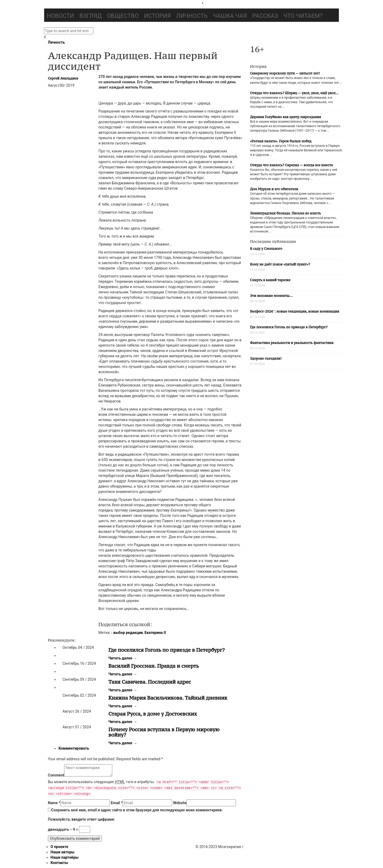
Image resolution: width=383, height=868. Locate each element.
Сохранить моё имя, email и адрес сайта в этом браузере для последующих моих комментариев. (137, 810)
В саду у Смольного (266, 249)
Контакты (59, 863)
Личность (192, 16)
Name (54, 803)
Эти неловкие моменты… (271, 296)
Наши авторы (63, 852)
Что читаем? (303, 16)
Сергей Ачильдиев (63, 78)
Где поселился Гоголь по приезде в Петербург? (167, 650)
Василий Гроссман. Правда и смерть (154, 666)
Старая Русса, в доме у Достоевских (153, 714)
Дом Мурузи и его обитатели (274, 189)
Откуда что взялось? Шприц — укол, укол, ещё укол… (294, 93)
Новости (61, 16)
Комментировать (74, 748)
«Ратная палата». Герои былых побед (281, 141)
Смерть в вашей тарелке (270, 280)
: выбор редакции (127, 633)
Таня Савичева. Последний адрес (150, 682)
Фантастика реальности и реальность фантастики (292, 343)
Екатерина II (155, 633)
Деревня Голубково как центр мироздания (286, 117)
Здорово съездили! (266, 358)
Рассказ (265, 16)
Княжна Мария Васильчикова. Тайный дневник (168, 698)
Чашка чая (230, 16)
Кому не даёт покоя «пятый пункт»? (280, 264)
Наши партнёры (64, 857)
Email (117, 803)
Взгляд (91, 16)
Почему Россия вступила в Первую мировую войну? (164, 732)
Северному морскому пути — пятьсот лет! (285, 73)
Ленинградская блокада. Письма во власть (285, 213)
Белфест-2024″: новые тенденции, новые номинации (295, 311)
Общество (123, 16)
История (157, 16)
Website (180, 803)
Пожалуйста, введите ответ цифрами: (81, 819)
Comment (56, 775)
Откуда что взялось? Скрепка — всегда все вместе (291, 165)
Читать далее (123, 658)
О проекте (59, 847)
